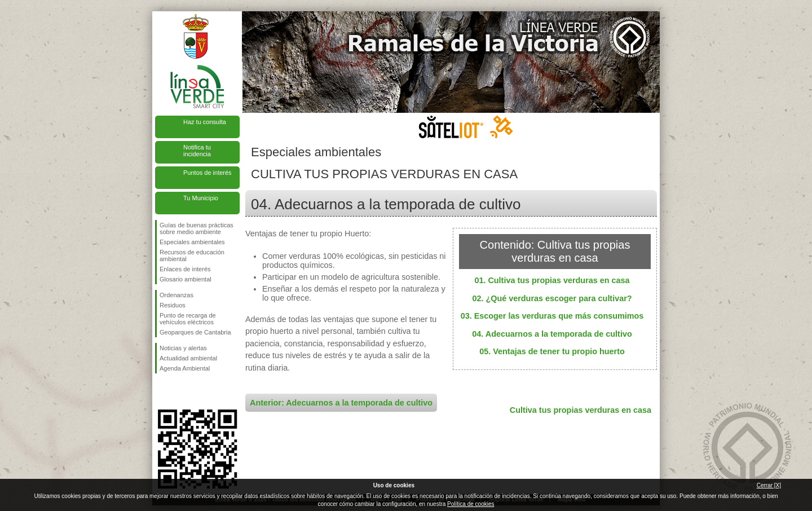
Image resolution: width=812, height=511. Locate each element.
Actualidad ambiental (188, 358)
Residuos (173, 305)
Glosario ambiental (186, 279)
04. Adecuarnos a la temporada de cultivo (552, 334)
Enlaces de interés (185, 269)
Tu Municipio (201, 198)
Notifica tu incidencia (197, 151)
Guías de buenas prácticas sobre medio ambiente (197, 228)
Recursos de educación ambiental (192, 255)
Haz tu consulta (205, 122)
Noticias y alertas (183, 348)
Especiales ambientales (192, 242)
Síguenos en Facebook (162, 391)
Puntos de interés (208, 173)
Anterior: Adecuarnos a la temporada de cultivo (341, 403)
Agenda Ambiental (185, 368)
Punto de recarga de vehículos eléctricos (188, 319)
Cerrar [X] (769, 485)
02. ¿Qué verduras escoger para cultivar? (552, 298)
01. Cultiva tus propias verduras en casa (552, 280)
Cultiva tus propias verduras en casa (581, 410)
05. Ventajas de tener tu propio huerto (552, 351)
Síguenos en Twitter (180, 391)
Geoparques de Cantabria (195, 332)
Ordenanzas (176, 295)
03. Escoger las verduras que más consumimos (552, 316)
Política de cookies (471, 504)
